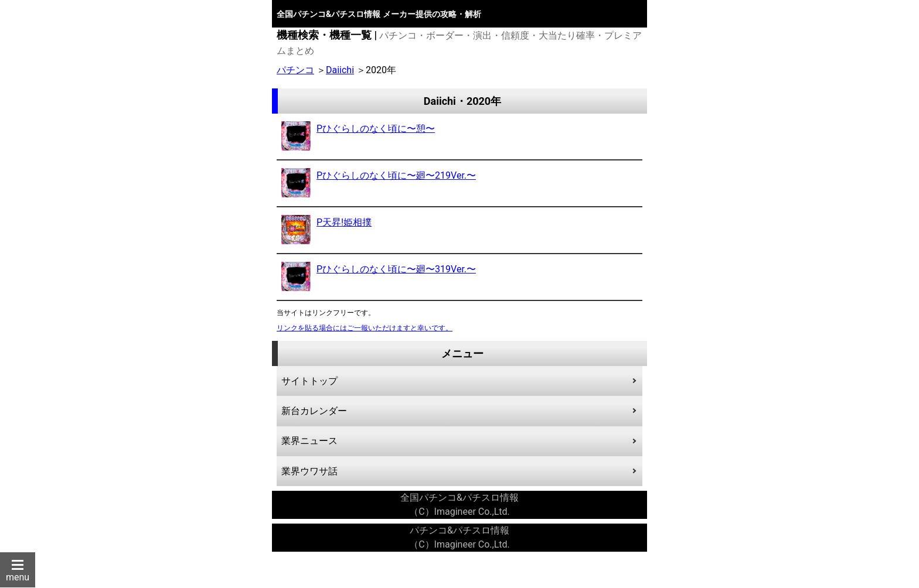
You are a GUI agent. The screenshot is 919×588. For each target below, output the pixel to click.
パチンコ (295, 70)
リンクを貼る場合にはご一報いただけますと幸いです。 (365, 328)
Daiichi (340, 70)
